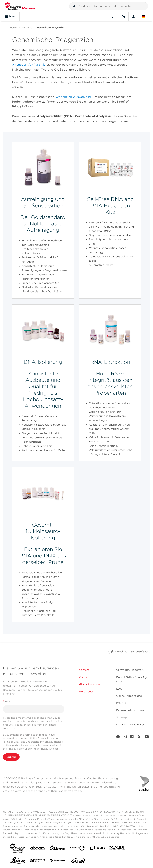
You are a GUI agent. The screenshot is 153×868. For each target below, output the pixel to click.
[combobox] (109, 6)
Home (13, 28)
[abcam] (38, 849)
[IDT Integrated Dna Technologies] (117, 849)
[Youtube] (147, 737)
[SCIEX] (77, 861)
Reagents (27, 28)
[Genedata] (77, 849)
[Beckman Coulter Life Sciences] (20, 6)
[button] (74, 6)
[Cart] (123, 17)
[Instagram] (125, 737)
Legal (120, 689)
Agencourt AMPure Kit (29, 65)
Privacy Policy (46, 738)
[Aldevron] (58, 849)
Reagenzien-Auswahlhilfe (73, 97)
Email (7, 701)
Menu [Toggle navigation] (11, 17)
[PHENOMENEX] (58, 861)
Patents (121, 703)
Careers (84, 670)
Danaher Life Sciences (130, 724)
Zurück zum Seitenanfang (129, 651)
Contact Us (86, 677)
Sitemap (121, 717)
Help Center (87, 692)
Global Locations (90, 684)
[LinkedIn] (132, 737)
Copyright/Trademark (130, 670)
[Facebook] (118, 737)
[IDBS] (97, 849)
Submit (11, 757)
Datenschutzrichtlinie (130, 710)
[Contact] (113, 17)
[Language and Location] (143, 17)
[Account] (133, 17)
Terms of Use (11, 742)
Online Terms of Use (129, 696)
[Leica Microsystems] (18, 861)
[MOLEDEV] (38, 861)
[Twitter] (139, 737)
